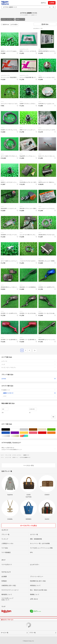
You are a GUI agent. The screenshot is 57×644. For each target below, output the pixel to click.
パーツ (2, 49)
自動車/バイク (20, 19)
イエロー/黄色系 (28, 433)
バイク (29, 396)
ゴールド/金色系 (19, 436)
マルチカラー (28, 436)
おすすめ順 (14, 24)
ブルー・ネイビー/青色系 (10, 433)
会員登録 (52, 3)
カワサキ (28, 379)
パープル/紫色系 (19, 433)
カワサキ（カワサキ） (8, 19)
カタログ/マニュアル (24, 49)
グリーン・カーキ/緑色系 (55, 430)
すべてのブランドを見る (29, 526)
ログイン (44, 3)
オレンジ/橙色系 (55, 433)
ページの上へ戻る (29, 465)
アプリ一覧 (33, 633)
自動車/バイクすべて (29, 393)
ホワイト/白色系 (19, 430)
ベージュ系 (46, 430)
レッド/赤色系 (46, 433)
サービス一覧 (5, 633)
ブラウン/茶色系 (37, 430)
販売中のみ (5, 24)
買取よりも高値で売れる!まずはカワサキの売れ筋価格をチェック (28, 449)
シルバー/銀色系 (10, 436)
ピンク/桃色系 (37, 433)
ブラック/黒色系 (10, 430)
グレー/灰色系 (28, 430)
